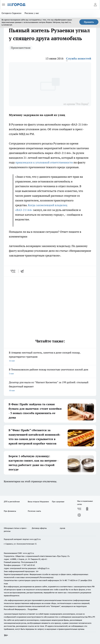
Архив (62, 528)
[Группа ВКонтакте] (79, 509)
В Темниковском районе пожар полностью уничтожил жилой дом (50, 372)
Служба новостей (79, 58)
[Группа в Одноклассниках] (87, 509)
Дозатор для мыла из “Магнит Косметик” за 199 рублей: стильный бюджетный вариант (50, 387)
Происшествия (21, 48)
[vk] (13, 271)
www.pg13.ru (35, 539)
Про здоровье (58, 502)
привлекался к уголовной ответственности (44, 162)
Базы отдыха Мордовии (38, 502)
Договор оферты (39, 528)
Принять (89, 22)
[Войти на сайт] (95, 5)
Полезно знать (34, 511)
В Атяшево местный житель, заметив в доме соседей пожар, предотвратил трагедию (50, 357)
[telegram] (23, 271)
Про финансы (10, 511)
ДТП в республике (12, 502)
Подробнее (33, 609)
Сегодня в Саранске (12, 13)
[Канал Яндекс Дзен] (79, 515)
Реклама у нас (32, 13)
